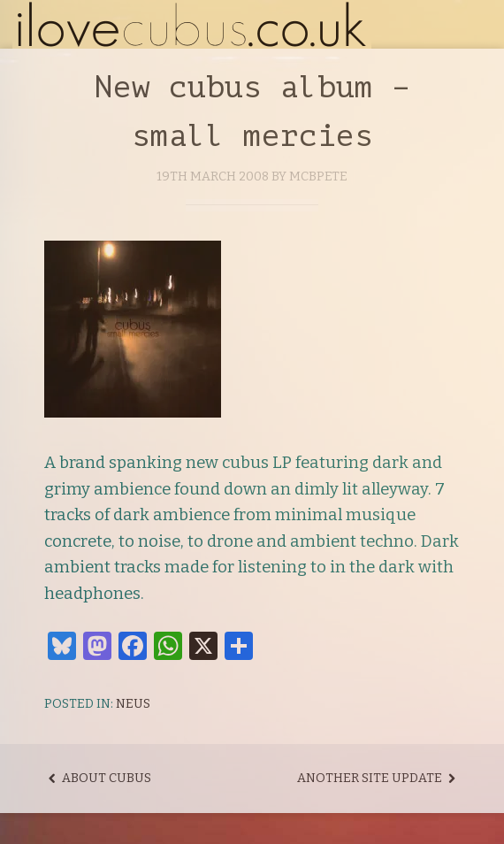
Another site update (378, 778)
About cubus (98, 778)
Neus (133, 704)
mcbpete (318, 176)
